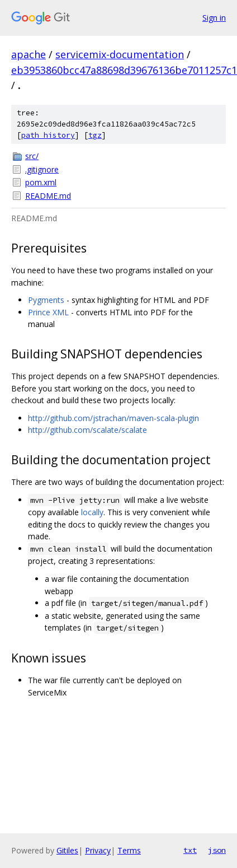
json (217, 850)
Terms (129, 850)
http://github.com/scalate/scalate (87, 430)
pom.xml (41, 182)
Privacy (98, 850)
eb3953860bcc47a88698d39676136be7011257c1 (124, 70)
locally (92, 512)
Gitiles (67, 850)
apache (29, 54)
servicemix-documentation (120, 54)
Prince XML (48, 312)
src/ (32, 156)
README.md (48, 196)
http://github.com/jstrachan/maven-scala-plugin (113, 418)
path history (48, 135)
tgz (95, 135)
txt (190, 850)
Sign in (214, 18)
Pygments (46, 300)
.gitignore (42, 169)
